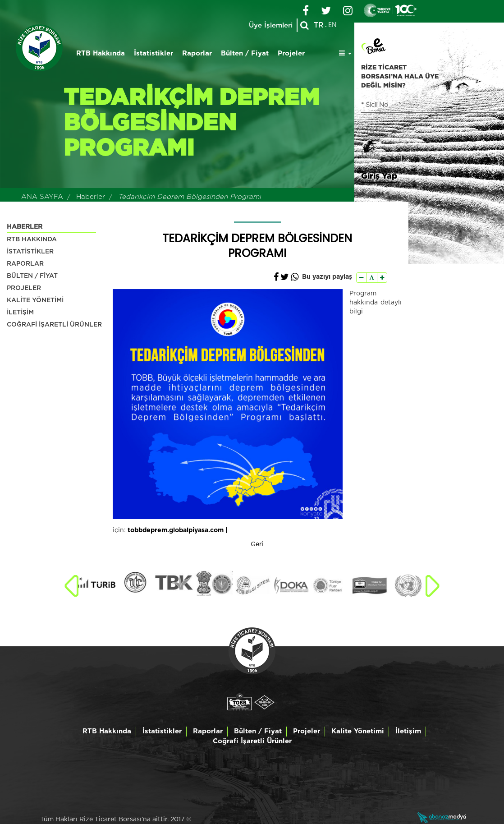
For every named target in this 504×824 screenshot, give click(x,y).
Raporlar (197, 53)
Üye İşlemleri (270, 25)
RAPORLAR (25, 264)
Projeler (291, 53)
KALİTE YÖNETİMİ (35, 300)
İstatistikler (153, 53)
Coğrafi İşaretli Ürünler (252, 741)
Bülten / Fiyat (245, 53)
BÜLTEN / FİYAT (32, 276)
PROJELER (24, 288)
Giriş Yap (379, 175)
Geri (257, 544)
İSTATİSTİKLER (30, 252)
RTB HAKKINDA (32, 239)
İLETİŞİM (20, 313)
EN (332, 25)
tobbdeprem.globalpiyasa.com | (178, 530)
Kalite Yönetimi (358, 731)
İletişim (408, 731)
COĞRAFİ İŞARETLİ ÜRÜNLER (54, 325)
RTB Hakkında (101, 53)
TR (319, 25)
